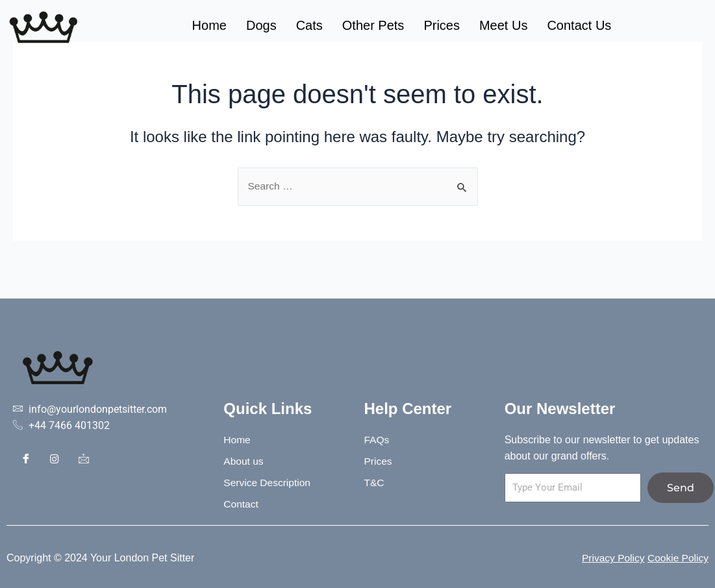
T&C (374, 483)
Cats (309, 25)
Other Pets (373, 25)
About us (244, 461)
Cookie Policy (677, 558)
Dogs (261, 25)
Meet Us (503, 25)
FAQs (377, 440)
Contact (241, 504)
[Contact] (84, 461)
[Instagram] (55, 461)
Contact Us (579, 25)
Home (209, 25)
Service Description (270, 483)
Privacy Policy (610, 558)
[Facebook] (26, 461)
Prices (442, 25)
